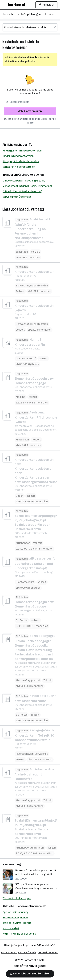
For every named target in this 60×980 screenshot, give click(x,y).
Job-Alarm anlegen (30, 111)
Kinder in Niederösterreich (18, 156)
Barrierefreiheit (27, 952)
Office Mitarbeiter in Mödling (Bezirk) (24, 181)
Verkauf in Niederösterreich (19, 167)
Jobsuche (8, 14)
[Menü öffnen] (4, 5)
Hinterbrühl (38, 848)
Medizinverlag (11, 928)
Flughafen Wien (39, 286)
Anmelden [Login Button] (46, 5)
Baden (20, 496)
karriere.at (38, 906)
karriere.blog (12, 864)
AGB (53, 945)
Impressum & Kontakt (36, 945)
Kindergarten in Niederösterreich (22, 151)
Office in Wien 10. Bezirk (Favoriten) (22, 191)
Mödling (21, 397)
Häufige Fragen (13, 945)
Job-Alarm (51, 14)
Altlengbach (23, 543)
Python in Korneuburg (15, 912)
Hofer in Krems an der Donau (19, 934)
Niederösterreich (15, 48)
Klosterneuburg (25, 582)
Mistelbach (22, 440)
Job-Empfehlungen (29, 14)
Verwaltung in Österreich (17, 197)
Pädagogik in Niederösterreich (21, 161)
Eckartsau (22, 252)
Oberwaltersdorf (26, 358)
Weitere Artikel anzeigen (17, 898)
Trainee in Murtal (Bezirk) (17, 923)
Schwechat (22, 286)
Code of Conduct (48, 952)
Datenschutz (9, 952)
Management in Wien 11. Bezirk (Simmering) (27, 186)
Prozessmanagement (15, 918)
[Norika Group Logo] (30, 967)
